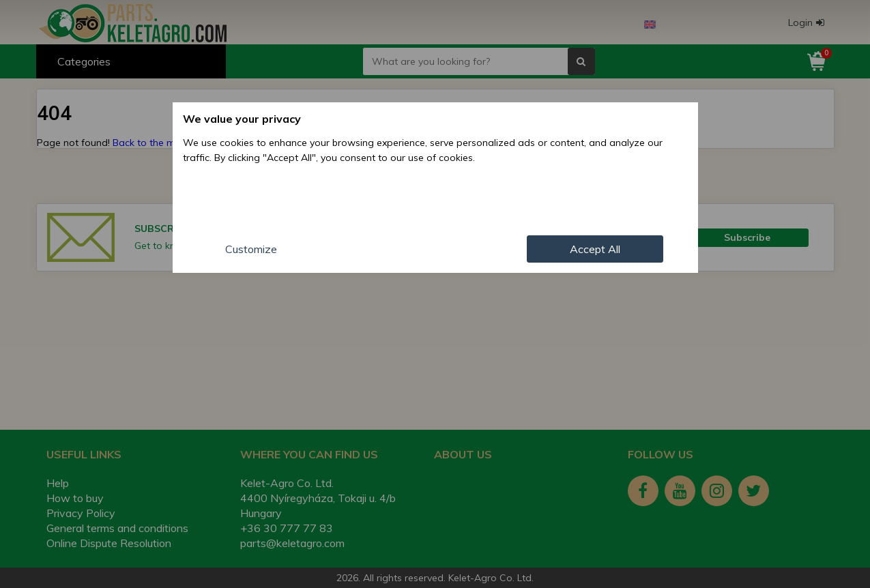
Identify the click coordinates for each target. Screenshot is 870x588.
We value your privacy (242, 119)
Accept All (595, 249)
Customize (251, 249)
